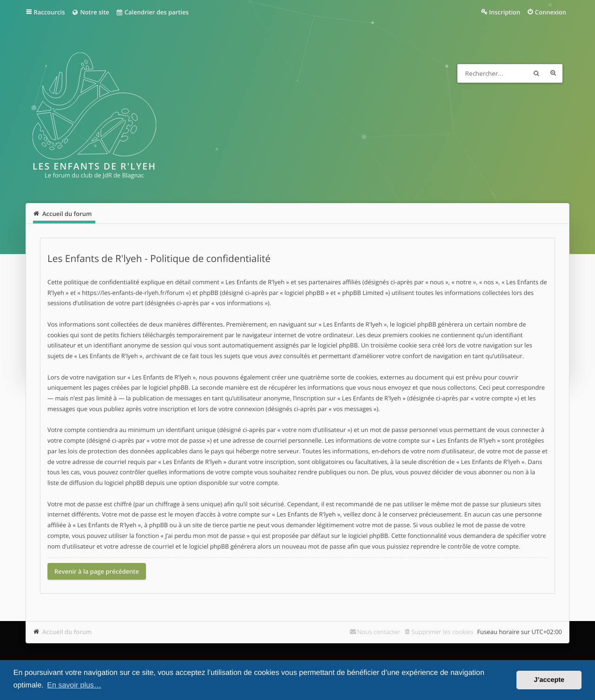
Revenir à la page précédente (97, 571)
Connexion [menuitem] (551, 12)
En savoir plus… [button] (74, 685)
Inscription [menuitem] (505, 12)
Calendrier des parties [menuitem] (152, 12)
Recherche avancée (553, 73)
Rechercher (536, 73)
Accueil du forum (67, 632)
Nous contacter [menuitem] (379, 632)
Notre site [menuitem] (90, 12)
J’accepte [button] (549, 680)
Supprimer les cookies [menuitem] (442, 632)
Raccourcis (50, 12)
